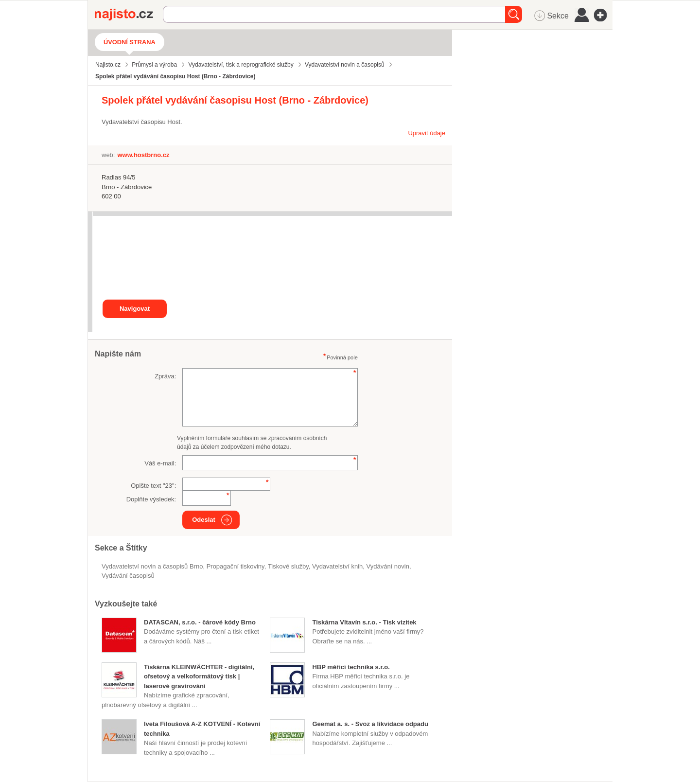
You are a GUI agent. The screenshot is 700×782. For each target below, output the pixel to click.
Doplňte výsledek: (151, 499)
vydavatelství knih (337, 566)
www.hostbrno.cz (143, 155)
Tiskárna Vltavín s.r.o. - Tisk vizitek (364, 622)
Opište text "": (153, 486)
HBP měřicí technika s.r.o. (351, 667)
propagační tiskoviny (236, 566)
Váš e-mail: (160, 463)
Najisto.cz (129, 15)
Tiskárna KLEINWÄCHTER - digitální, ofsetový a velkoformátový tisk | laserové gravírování (199, 676)
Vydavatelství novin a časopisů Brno (152, 566)
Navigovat (135, 309)
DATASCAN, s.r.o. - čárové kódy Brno (200, 622)
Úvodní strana (130, 42)
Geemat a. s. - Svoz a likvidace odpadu (370, 724)
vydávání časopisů (128, 576)
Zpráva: (165, 376)
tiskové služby (288, 566)
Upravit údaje (427, 133)
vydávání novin (388, 566)
